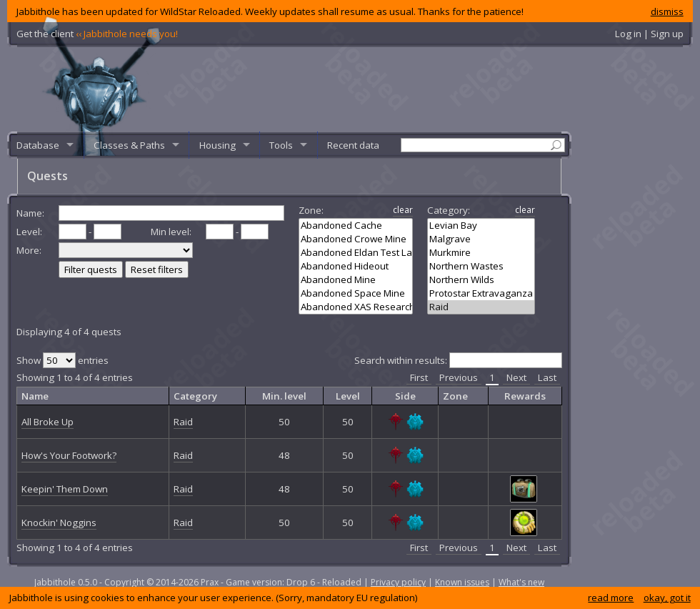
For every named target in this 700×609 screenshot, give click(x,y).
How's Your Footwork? (69, 455)
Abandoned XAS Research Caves (356, 307)
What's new (521, 582)
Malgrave (481, 239)
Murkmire (481, 253)
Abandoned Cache (356, 226)
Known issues (462, 582)
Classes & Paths (129, 145)
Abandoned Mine (356, 280)
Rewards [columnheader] (525, 396)
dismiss (667, 11)
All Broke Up (47, 422)
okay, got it (667, 598)
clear (403, 210)
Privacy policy (398, 582)
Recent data (353, 145)
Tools (281, 145)
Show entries (62, 360)
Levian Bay (481, 226)
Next (516, 377)
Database (38, 145)
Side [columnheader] (405, 396)
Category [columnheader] (195, 396)
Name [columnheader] (35, 396)
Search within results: (458, 360)
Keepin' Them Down (65, 489)
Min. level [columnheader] (284, 396)
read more (611, 598)
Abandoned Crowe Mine (356, 239)
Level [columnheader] (348, 396)
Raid (481, 307)
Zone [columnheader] (455, 396)
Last (547, 377)
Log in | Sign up (649, 34)
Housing (217, 145)
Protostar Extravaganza (481, 293)
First (419, 377)
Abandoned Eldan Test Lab (356, 253)
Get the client (97, 34)
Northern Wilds (481, 280)
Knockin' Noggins (59, 523)
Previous (459, 377)
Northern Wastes (481, 266)
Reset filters (157, 269)
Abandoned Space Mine (356, 293)
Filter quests (91, 269)
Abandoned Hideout (356, 266)
